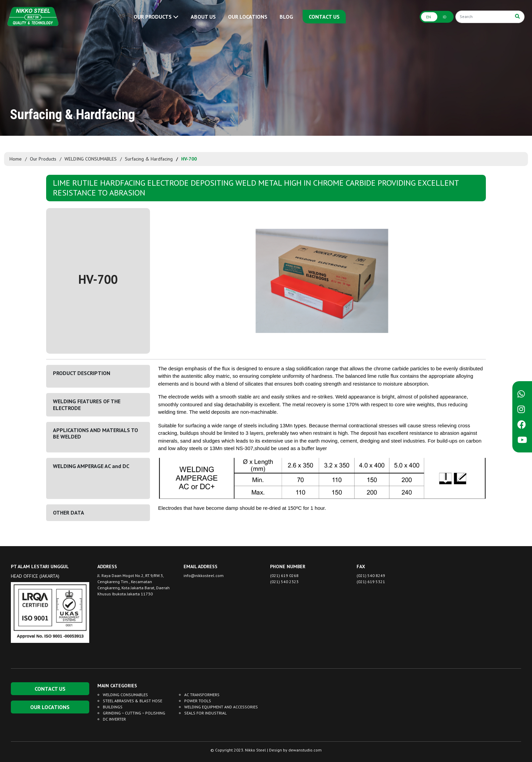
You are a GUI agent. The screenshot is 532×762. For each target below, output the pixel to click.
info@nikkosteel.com (204, 575)
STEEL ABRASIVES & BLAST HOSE (132, 701)
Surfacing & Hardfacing (149, 159)
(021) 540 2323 (284, 582)
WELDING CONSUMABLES (91, 159)
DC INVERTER (114, 719)
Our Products (43, 159)
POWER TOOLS (198, 701)
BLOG (286, 17)
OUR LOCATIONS (248, 17)
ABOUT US (203, 17)
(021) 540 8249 (371, 575)
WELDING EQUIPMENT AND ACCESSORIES (221, 707)
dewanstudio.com (305, 750)
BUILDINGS (113, 707)
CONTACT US (324, 17)
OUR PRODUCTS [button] (156, 17)
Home (16, 159)
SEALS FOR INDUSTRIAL (205, 713)
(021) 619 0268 (284, 575)
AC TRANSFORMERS (202, 695)
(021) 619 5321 (371, 582)
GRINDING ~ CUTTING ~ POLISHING (134, 713)
